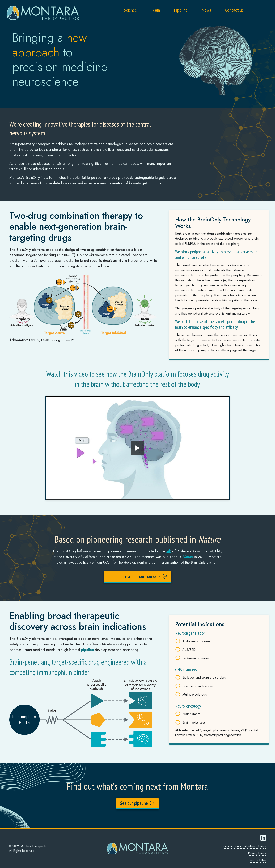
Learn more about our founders (137, 576)
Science (130, 10)
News (206, 10)
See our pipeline (137, 803)
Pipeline (181, 10)
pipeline (87, 649)
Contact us (234, 10)
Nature (188, 556)
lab (169, 551)
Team (156, 10)
